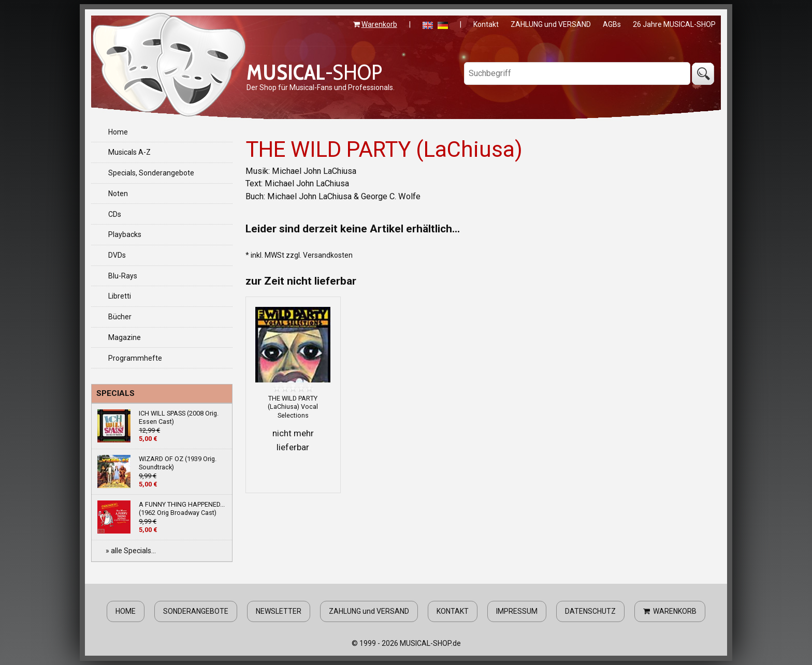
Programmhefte (135, 358)
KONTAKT (453, 611)
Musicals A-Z (129, 152)
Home (118, 132)
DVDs (117, 255)
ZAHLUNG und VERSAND (551, 24)
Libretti (120, 296)
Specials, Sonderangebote (151, 173)
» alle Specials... (131, 551)
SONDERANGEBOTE (196, 611)
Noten (118, 194)
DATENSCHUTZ (590, 611)
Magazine (125, 337)
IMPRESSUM (517, 611)
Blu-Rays (123, 276)
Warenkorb (379, 24)
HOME (126, 611)
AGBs (612, 24)
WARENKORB (670, 611)
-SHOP (314, 72)
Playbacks (125, 234)
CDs (115, 214)
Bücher (120, 317)
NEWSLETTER (279, 611)
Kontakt (486, 24)
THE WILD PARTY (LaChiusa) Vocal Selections (293, 407)
